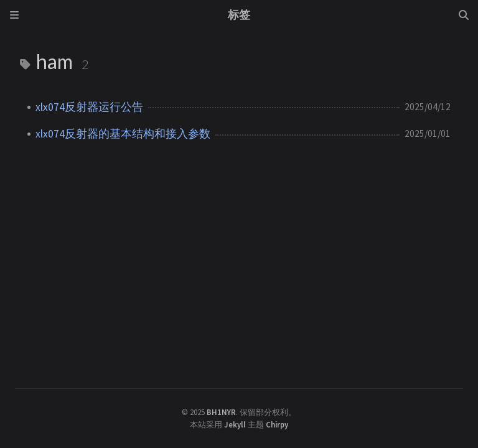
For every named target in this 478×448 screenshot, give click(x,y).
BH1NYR (221, 412)
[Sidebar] (14, 15)
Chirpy (277, 424)
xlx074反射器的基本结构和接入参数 (123, 134)
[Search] (464, 15)
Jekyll (235, 424)
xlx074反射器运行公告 (89, 107)
